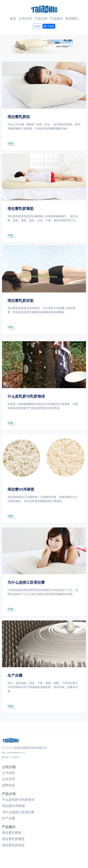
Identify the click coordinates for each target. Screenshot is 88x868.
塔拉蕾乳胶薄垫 (13, 839)
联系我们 (72, 18)
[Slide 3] (44, 49)
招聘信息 (8, 785)
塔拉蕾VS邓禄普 (14, 806)
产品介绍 (41, 18)
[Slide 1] (32, 49)
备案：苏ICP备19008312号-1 (13, 753)
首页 (13, 18)
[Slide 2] (38, 49)
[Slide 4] (50, 49)
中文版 (51, 26)
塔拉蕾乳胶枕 (12, 833)
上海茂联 (15, 757)
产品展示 (56, 18)
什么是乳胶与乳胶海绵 (18, 799)
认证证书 (8, 779)
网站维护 (5, 757)
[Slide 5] (56, 49)
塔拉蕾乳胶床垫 (13, 845)
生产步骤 (8, 818)
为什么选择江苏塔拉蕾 (18, 812)
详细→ (12, 143)
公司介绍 (25, 18)
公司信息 (8, 773)
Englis (37, 26)
